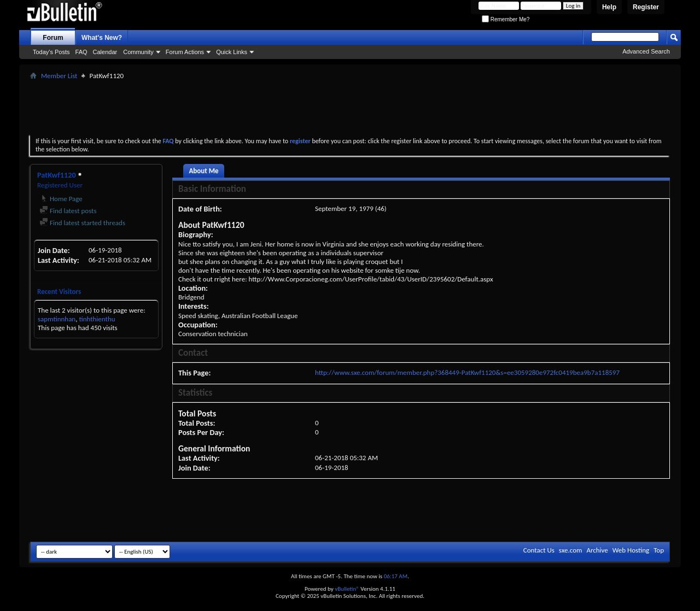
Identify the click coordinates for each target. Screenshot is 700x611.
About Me (203, 171)
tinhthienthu (97, 319)
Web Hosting (631, 550)
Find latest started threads (82, 223)
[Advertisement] (350, 107)
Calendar (105, 52)
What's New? (102, 38)
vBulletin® (347, 589)
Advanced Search (646, 51)
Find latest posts (68, 211)
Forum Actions (185, 52)
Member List (59, 76)
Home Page (61, 199)
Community (138, 52)
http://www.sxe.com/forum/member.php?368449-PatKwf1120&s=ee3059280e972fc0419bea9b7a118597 (467, 372)
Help (609, 7)
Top (659, 550)
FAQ (81, 52)
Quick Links (232, 52)
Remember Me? (506, 19)
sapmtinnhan (57, 319)
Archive (597, 550)
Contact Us (539, 550)
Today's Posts (51, 52)
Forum (53, 38)
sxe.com (571, 550)
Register (646, 7)
